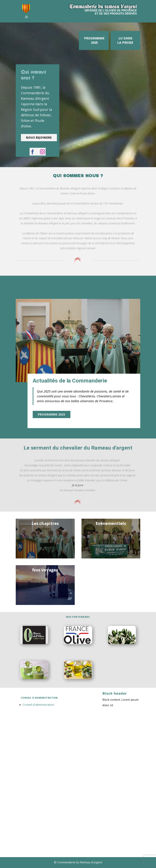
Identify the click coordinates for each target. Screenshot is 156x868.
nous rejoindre (39, 138)
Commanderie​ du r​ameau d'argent (103, 7)
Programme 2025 (94, 40)
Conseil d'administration (38, 705)
